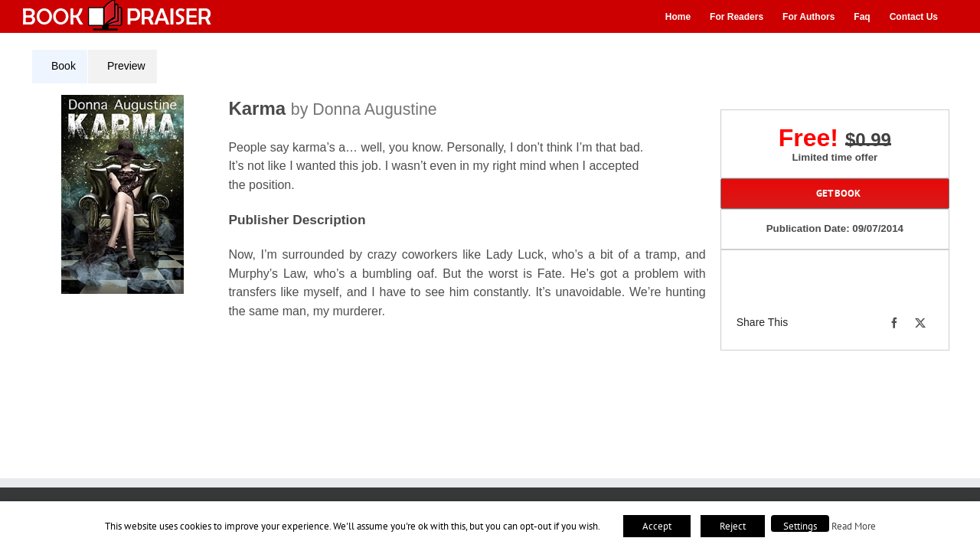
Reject (733, 526)
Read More (854, 526)
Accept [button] (657, 526)
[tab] (60, 67)
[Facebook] (894, 323)
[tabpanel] (374, 217)
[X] (920, 323)
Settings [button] (800, 526)
